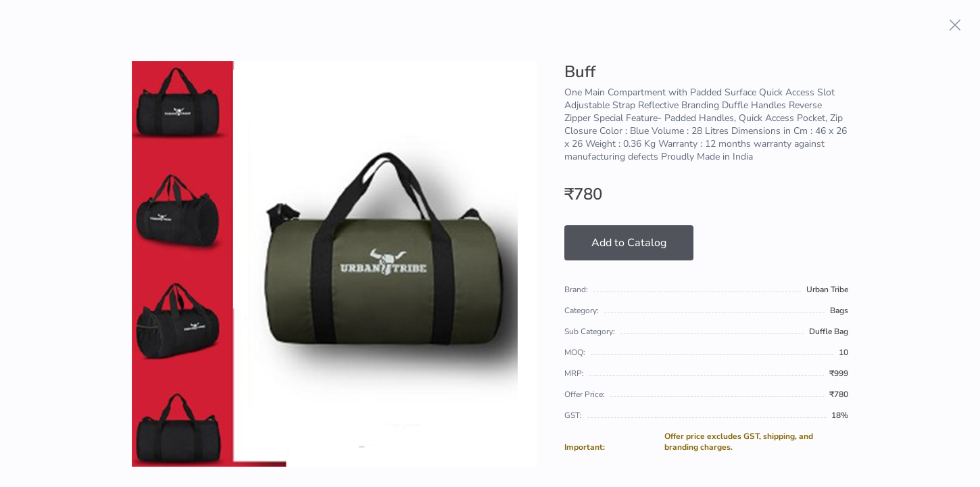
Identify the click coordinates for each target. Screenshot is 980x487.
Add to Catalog (629, 243)
